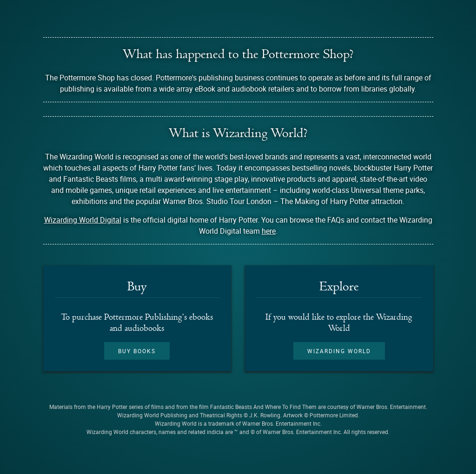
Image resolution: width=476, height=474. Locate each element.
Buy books (137, 351)
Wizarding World (339, 351)
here (269, 231)
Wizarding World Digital (83, 220)
